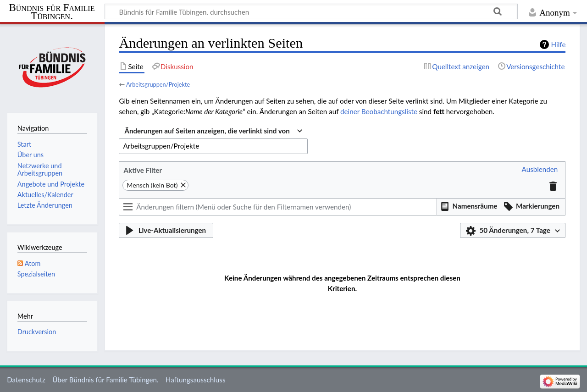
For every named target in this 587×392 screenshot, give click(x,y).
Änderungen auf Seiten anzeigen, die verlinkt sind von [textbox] (207, 131)
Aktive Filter (143, 170)
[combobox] (213, 131)
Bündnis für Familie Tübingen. (52, 12)
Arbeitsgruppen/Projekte (158, 84)
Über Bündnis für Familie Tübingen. (105, 380)
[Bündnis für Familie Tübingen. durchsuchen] (311, 11)
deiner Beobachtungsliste (379, 111)
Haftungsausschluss (196, 380)
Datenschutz (26, 380)
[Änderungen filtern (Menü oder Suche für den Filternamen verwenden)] (278, 207)
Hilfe (559, 44)
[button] (540, 170)
